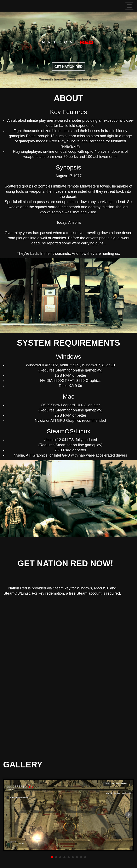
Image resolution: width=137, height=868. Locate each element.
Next (129, 815)
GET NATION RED (69, 67)
